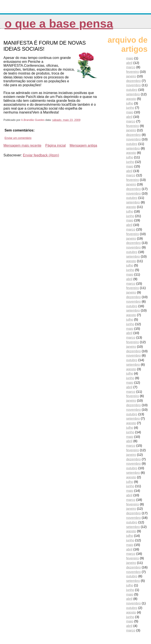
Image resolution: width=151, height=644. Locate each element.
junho (130, 108)
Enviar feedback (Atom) (41, 155)
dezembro (133, 81)
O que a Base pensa (59, 24)
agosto (131, 99)
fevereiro (133, 72)
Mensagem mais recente (22, 145)
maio (130, 58)
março (131, 67)
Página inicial (55, 145)
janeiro (131, 76)
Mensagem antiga (83, 145)
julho (130, 103)
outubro (132, 90)
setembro (133, 94)
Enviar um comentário (18, 138)
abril (129, 63)
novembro (133, 85)
